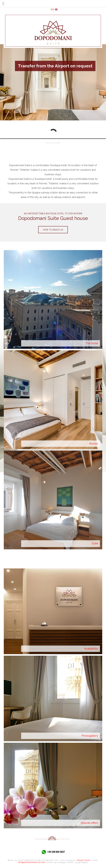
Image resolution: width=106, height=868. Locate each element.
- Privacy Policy (83, 860)
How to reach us (53, 230)
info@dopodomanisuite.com (32, 862)
